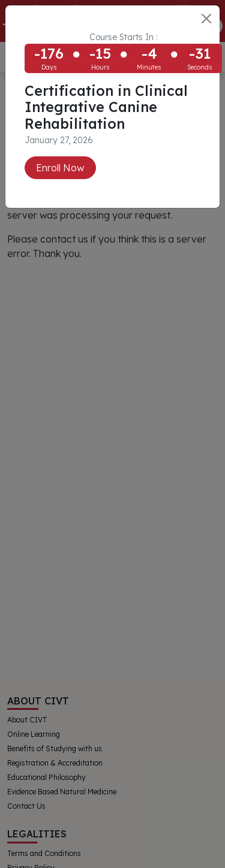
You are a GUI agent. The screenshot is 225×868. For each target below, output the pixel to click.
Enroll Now (60, 168)
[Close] (206, 19)
